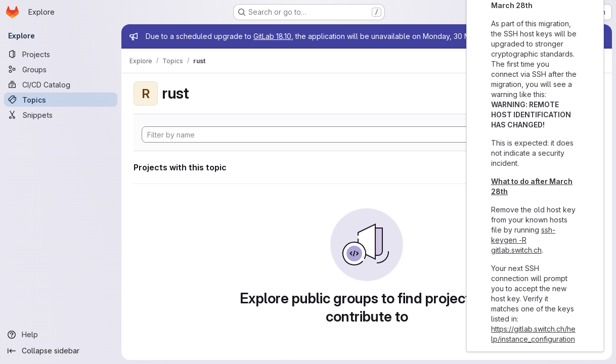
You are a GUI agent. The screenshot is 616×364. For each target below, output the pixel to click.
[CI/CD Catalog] (61, 84)
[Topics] (61, 100)
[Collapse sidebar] (61, 351)
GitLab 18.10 (272, 36)
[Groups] (61, 69)
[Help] (61, 335)
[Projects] (61, 54)
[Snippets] (61, 115)
